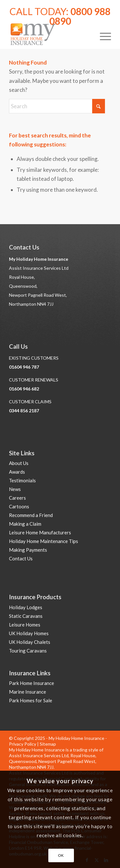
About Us (19, 463)
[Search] (57, 106)
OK (61, 855)
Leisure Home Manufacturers (40, 532)
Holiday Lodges (26, 607)
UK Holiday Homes (29, 633)
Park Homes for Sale (31, 700)
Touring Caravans (28, 651)
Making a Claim (25, 524)
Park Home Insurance (32, 683)
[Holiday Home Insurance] (50, 36)
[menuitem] (102, 36)
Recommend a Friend (31, 515)
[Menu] (102, 36)
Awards (17, 472)
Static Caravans (26, 616)
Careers (17, 498)
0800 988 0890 (80, 16)
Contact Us (21, 558)
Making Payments (28, 550)
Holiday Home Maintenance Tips (44, 541)
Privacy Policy (23, 744)
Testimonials (22, 480)
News (15, 489)
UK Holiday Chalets (30, 642)
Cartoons (19, 506)
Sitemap (48, 744)
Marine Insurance (28, 692)
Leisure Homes (25, 625)
